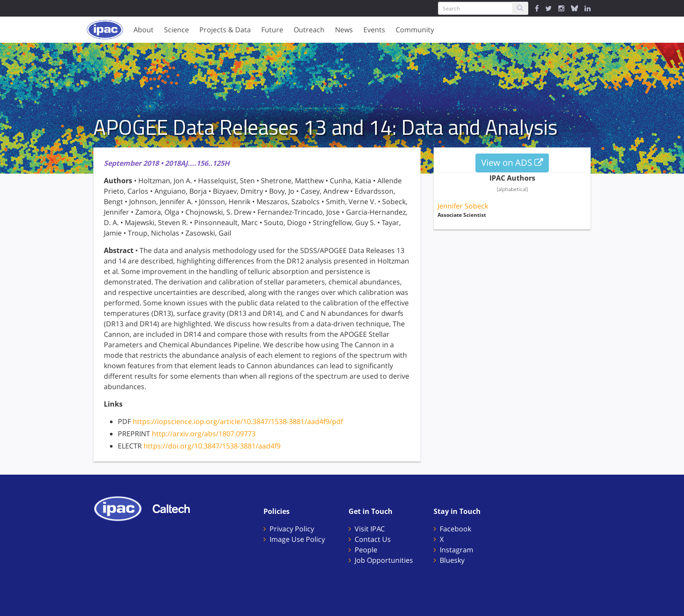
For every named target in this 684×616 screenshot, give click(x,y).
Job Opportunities (384, 560)
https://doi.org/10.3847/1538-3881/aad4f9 (212, 446)
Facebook (455, 529)
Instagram (457, 550)
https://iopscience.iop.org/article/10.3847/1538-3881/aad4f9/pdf (238, 421)
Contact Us (373, 539)
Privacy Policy (292, 529)
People (366, 550)
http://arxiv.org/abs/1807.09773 (204, 434)
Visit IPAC (370, 529)
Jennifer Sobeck (463, 206)
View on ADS (512, 163)
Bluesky (452, 560)
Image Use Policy (297, 539)
